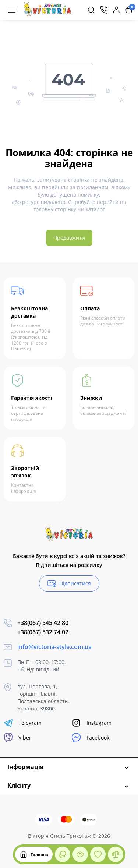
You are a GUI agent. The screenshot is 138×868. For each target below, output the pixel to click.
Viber (17, 738)
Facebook (91, 738)
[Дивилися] (63, 854)
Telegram (23, 723)
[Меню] (12, 10)
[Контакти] (104, 10)
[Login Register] (116, 10)
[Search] (91, 10)
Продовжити (69, 238)
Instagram (92, 723)
